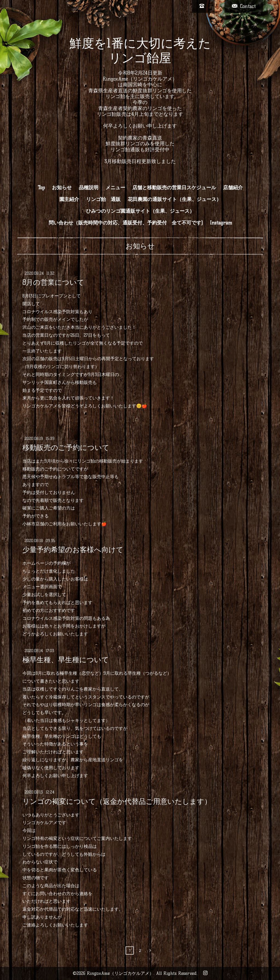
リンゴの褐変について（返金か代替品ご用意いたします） (117, 801)
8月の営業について (53, 282)
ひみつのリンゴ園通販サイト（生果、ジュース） (140, 211)
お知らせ (62, 188)
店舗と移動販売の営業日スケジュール (174, 188)
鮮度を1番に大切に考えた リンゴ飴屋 (140, 51)
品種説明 (89, 188)
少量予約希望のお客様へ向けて (73, 550)
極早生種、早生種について (66, 660)
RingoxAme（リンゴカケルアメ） (120, 973)
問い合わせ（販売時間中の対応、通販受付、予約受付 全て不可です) (126, 223)
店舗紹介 (233, 188)
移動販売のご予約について (66, 448)
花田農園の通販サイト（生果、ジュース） (174, 199)
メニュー (115, 188)
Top (41, 188)
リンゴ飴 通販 (103, 199)
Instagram (221, 223)
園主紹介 (69, 199)
